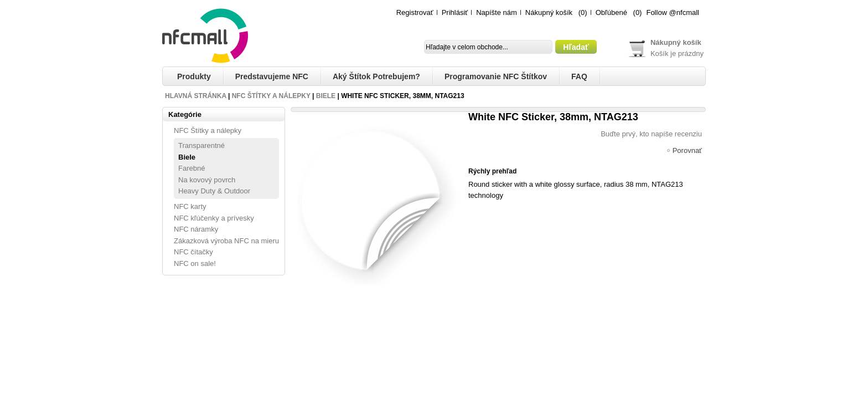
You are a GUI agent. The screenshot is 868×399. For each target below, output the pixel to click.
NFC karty (190, 206)
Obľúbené (611, 12)
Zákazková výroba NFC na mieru (226, 241)
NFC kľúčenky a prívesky (214, 218)
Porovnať (687, 151)
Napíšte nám (497, 12)
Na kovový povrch (207, 180)
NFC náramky (196, 229)
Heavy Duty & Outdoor (214, 191)
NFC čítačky (193, 252)
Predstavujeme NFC (272, 76)
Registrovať (415, 12)
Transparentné (201, 145)
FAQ (579, 76)
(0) (583, 12)
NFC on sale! (195, 264)
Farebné (192, 168)
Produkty (194, 76)
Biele (326, 96)
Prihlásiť (455, 12)
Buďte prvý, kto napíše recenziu (651, 134)
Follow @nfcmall (673, 12)
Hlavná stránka (196, 96)
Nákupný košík (549, 12)
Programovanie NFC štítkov (496, 76)
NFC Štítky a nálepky (271, 96)
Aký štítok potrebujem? (376, 76)
